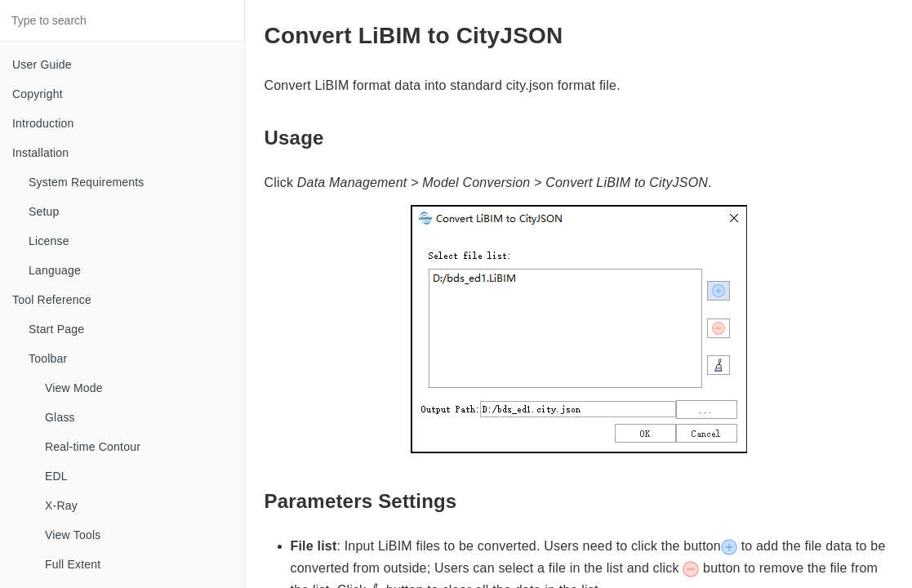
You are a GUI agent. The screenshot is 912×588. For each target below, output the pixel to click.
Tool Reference (52, 300)
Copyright (38, 94)
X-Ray (61, 506)
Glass (60, 417)
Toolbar (48, 359)
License (49, 241)
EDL (56, 476)
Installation (40, 153)
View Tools (73, 535)
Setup (44, 212)
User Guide (42, 65)
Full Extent (73, 564)
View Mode (74, 388)
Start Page (56, 329)
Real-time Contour (93, 447)
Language (55, 270)
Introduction (43, 123)
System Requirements (87, 182)
